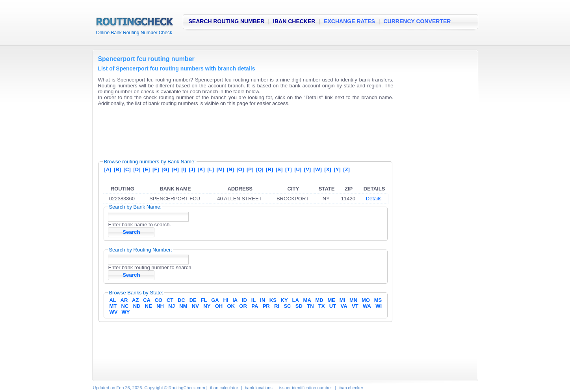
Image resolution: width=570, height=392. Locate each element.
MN (353, 300)
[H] (175, 169)
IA (235, 300)
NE (149, 306)
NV (195, 306)
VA (344, 306)
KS (273, 300)
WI (379, 306)
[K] (201, 169)
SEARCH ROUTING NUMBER (227, 21)
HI (226, 300)
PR (266, 306)
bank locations (259, 388)
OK (231, 306)
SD (299, 306)
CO (159, 300)
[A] (108, 169)
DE (193, 300)
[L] (211, 169)
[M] (221, 169)
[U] (298, 169)
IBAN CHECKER (294, 21)
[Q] (260, 169)
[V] (307, 169)
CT (170, 300)
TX (322, 306)
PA (255, 306)
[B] (117, 169)
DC (181, 300)
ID (244, 300)
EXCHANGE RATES (349, 21)
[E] (146, 169)
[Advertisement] (241, 130)
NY (207, 306)
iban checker (351, 388)
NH (160, 306)
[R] (269, 169)
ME (332, 300)
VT (355, 306)
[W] (318, 169)
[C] (127, 169)
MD (319, 300)
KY (284, 300)
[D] (137, 169)
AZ (135, 300)
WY (126, 312)
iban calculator (224, 388)
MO (366, 300)
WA (367, 306)
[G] (165, 169)
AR (124, 300)
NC (125, 306)
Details (374, 199)
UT (333, 306)
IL (254, 300)
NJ (172, 306)
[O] (240, 169)
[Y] (337, 169)
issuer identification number (306, 388)
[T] (289, 169)
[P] (250, 169)
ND (137, 306)
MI (342, 300)
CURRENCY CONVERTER (417, 21)
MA (307, 300)
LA (295, 300)
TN (310, 306)
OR (243, 306)
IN (263, 300)
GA (215, 300)
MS (378, 300)
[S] (279, 169)
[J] (192, 169)
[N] (230, 169)
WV (113, 312)
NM (183, 306)
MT (113, 306)
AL (112, 300)
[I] (184, 169)
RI (277, 306)
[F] (156, 169)
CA (147, 300)
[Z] (346, 169)
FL (204, 300)
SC (287, 306)
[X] (328, 169)
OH (219, 306)
